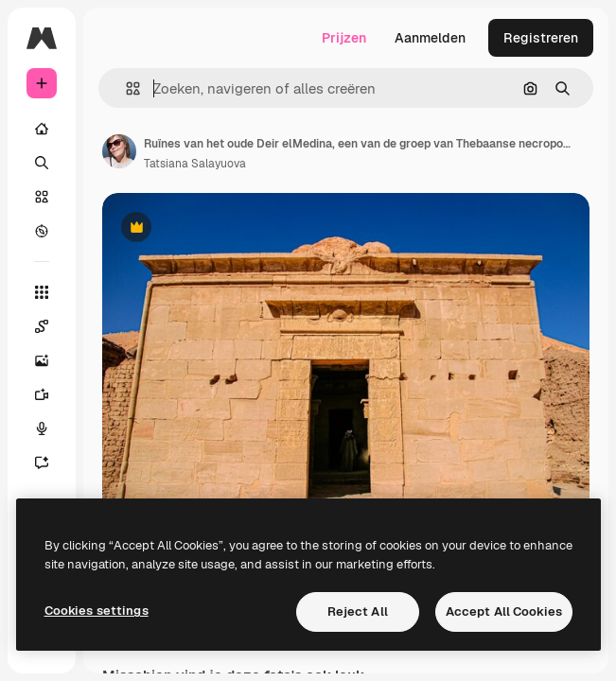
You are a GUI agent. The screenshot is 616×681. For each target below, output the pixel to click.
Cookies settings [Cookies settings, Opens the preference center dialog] (97, 611)
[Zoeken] (42, 163)
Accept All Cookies (504, 611)
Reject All (358, 611)
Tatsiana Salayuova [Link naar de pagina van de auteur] (195, 164)
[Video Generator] (42, 394)
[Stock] (42, 197)
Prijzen (344, 38)
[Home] (42, 129)
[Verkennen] (42, 231)
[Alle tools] (42, 292)
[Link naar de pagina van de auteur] (119, 151)
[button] (125, 88)
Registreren (541, 38)
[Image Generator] (42, 360)
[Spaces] (42, 326)
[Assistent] (42, 463)
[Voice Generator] (42, 428)
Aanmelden (430, 38)
